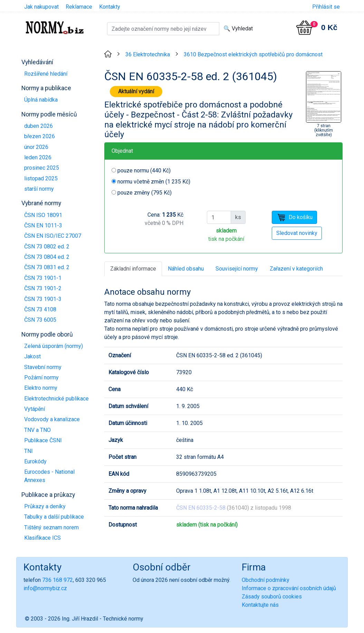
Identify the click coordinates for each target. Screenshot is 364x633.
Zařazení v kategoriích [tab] (296, 269)
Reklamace (79, 7)
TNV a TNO (37, 430)
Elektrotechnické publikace (56, 399)
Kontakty (110, 7)
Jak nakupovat (41, 7)
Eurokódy (35, 461)
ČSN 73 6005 (40, 320)
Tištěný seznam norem (51, 527)
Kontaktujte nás (260, 605)
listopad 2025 (41, 178)
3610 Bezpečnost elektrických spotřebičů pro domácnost (253, 54)
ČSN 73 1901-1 (43, 278)
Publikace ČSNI (43, 440)
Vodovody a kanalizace (52, 419)
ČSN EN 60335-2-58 (201, 508)
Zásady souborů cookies (272, 597)
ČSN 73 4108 (40, 309)
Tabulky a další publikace (54, 517)
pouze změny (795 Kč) (145, 193)
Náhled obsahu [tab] (186, 269)
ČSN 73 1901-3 (43, 299)
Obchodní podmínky (266, 580)
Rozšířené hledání (46, 74)
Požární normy (41, 377)
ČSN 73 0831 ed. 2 (47, 267)
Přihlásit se (326, 7)
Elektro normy (41, 388)
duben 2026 (39, 126)
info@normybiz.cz (45, 588)
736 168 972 (58, 580)
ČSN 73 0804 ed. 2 (47, 257)
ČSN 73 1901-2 (43, 288)
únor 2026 (36, 147)
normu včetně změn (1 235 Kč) (154, 182)
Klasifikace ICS (42, 538)
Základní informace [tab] (133, 269)
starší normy (39, 189)
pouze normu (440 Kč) (144, 171)
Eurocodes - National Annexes (49, 476)
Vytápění (35, 409)
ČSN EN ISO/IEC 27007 (53, 236)
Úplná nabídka (41, 100)
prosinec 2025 (42, 168)
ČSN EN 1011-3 (43, 225)
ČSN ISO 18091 (43, 215)
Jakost (32, 356)
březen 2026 (40, 136)
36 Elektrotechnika (148, 54)
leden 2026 (38, 157)
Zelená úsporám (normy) (54, 346)
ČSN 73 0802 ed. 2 (47, 247)
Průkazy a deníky (45, 506)
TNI (28, 451)
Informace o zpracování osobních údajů (289, 588)
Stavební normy (43, 367)
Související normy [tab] (237, 269)
